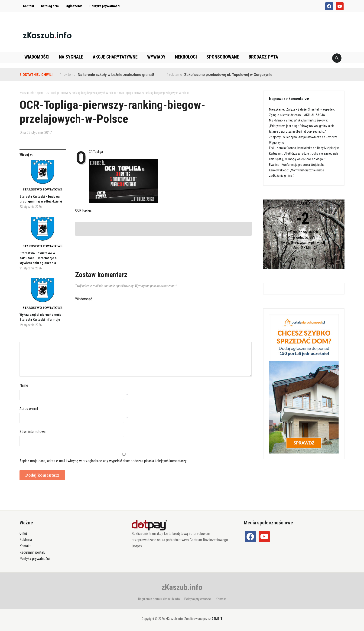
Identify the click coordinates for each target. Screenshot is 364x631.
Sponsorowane (223, 57)
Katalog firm (50, 6)
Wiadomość (84, 299)
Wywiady (156, 57)
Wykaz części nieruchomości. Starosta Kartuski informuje (41, 317)
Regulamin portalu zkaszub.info (159, 599)
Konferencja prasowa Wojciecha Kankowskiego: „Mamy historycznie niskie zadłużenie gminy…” (297, 170)
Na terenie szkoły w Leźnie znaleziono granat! (116, 75)
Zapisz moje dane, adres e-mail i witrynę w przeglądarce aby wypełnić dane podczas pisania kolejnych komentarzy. (103, 461)
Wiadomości (37, 57)
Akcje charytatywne (115, 57)
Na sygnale (71, 57)
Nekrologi (186, 57)
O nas (23, 533)
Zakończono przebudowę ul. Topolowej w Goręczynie (228, 75)
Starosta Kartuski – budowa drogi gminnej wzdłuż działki (41, 199)
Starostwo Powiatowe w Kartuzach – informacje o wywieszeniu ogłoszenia (38, 258)
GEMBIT (217, 619)
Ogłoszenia (74, 6)
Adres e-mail (29, 409)
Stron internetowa (32, 432)
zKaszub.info (182, 587)
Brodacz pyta (263, 57)
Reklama (26, 540)
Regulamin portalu (32, 552)
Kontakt (29, 6)
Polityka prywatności (105, 6)
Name (24, 385)
